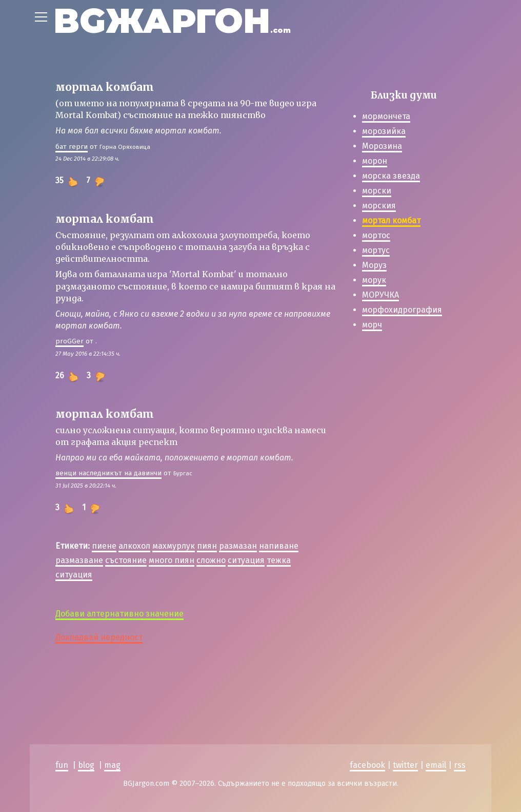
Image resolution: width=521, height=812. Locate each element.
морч (372, 325)
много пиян (172, 560)
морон (375, 161)
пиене (104, 546)
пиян (207, 546)
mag (112, 765)
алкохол (134, 546)
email (436, 765)
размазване (79, 560)
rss (460, 765)
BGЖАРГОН (172, 21)
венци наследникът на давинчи (108, 473)
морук (374, 280)
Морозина (382, 146)
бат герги (72, 147)
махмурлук (174, 546)
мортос (376, 235)
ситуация (246, 560)
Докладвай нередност (99, 637)
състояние (126, 560)
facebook (367, 765)
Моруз (374, 265)
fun (62, 765)
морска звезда (391, 176)
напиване (279, 546)
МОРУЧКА (380, 295)
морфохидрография (402, 310)
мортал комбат (391, 220)
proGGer (69, 341)
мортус (376, 250)
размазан (238, 546)
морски (377, 191)
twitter (405, 765)
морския (379, 206)
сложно (211, 560)
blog (86, 765)
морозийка (384, 131)
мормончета (386, 116)
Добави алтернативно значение (119, 614)
